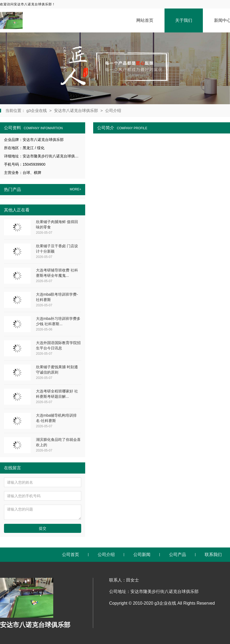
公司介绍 (113, 110)
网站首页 (145, 20)
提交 (43, 528)
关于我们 (184, 20)
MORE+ (75, 189)
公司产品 (178, 555)
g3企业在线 (37, 110)
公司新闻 (142, 555)
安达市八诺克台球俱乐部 (76, 110)
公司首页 (71, 555)
